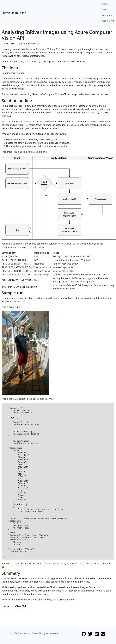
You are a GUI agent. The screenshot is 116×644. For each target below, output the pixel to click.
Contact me (108, 21)
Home (106, 4)
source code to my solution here (46, 244)
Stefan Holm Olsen (14, 13)
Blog (105, 10)
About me (107, 15)
